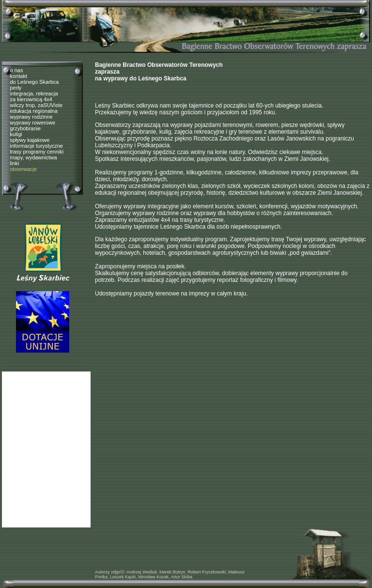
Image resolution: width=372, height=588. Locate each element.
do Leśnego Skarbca (35, 82)
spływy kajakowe (30, 140)
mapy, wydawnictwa (34, 157)
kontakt (19, 76)
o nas (17, 70)
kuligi (16, 134)
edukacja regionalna (34, 111)
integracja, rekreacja (34, 93)
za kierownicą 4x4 (31, 99)
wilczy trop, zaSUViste (37, 105)
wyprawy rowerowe (33, 123)
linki (15, 163)
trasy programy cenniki (37, 152)
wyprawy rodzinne (31, 117)
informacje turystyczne (37, 146)
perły (16, 88)
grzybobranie (26, 128)
